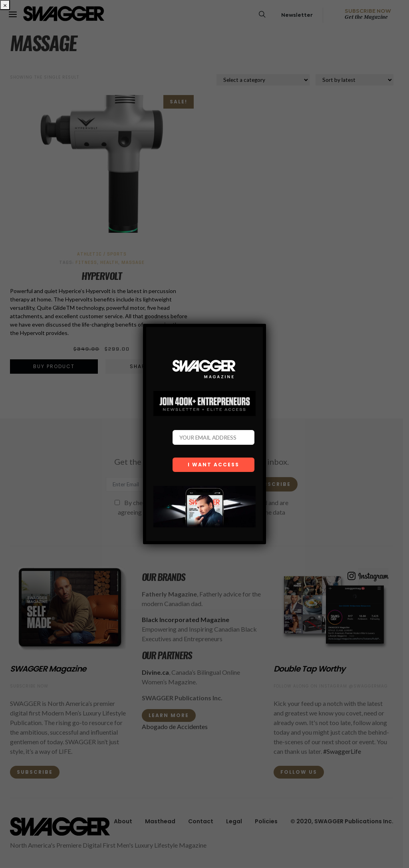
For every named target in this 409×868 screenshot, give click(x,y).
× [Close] (5, 5)
